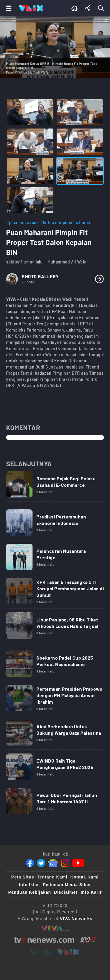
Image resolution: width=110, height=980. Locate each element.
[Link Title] (55, 486)
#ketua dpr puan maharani (66, 223)
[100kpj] (88, 940)
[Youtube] (78, 863)
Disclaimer (66, 892)
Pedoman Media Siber (67, 885)
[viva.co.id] (55, 928)
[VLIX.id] (68, 952)
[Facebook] (30, 863)
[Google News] (53, 863)
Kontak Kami (85, 877)
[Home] (31, 8)
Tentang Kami (52, 877)
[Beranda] (74, 8)
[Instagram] (65, 863)
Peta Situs (23, 877)
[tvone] (44, 940)
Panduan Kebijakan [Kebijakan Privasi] (30, 892)
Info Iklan (29, 885)
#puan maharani (22, 223)
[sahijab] (41, 952)
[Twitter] (41, 863)
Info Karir (91, 892)
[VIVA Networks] (76, 919)
